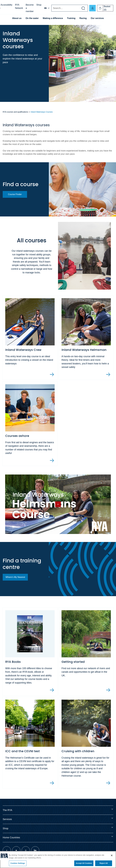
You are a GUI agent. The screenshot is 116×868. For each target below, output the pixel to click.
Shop (39, 5)
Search (51, 8)
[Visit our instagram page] (26, 850)
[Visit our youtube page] (16, 850)
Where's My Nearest (15, 577)
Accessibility (6, 5)
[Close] (112, 855)
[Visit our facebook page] (7, 850)
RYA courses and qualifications (15, 112)
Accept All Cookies (84, 863)
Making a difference (53, 18)
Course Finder (15, 194)
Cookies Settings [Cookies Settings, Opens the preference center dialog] (18, 863)
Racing (83, 18)
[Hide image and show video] (58, 504)
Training (71, 18)
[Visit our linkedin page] (35, 850)
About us (17, 18)
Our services (97, 18)
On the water (32, 18)
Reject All (104, 863)
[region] (58, 860)
